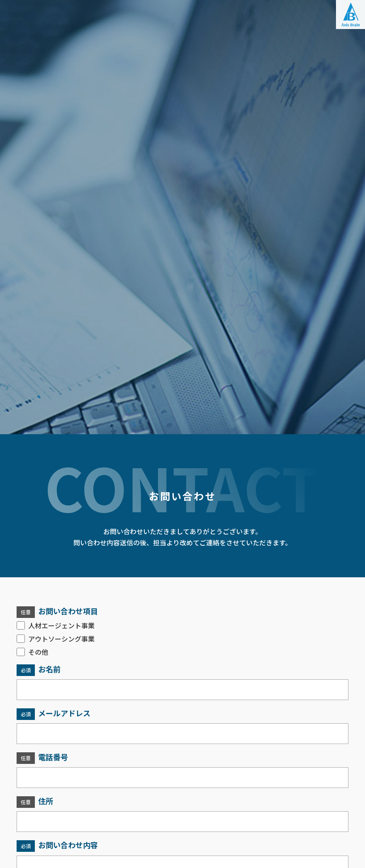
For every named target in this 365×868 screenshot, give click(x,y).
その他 (32, 652)
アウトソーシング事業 (56, 639)
